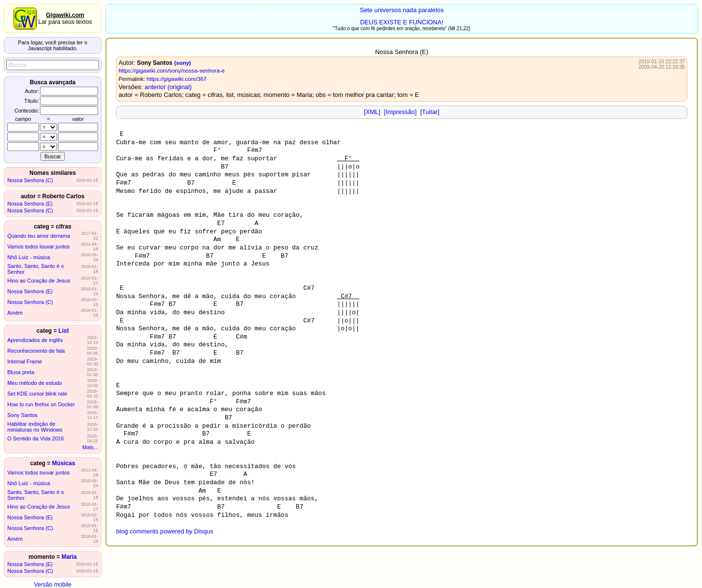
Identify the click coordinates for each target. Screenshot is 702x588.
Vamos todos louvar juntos (39, 247)
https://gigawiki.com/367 (177, 79)
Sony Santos (22, 415)
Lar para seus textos (65, 19)
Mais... (90, 447)
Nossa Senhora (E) (30, 204)
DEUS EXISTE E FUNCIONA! (402, 22)
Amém (15, 313)
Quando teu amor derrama (39, 236)
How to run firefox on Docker (41, 404)
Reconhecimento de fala (36, 351)
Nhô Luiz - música (29, 257)
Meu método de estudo (35, 383)
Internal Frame (25, 361)
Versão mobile (52, 585)
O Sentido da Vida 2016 (36, 438)
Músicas (64, 463)
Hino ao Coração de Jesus (39, 281)
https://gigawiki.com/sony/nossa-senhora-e (172, 71)
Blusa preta (21, 372)
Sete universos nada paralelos (402, 10)
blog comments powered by (165, 531)
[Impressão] (400, 112)
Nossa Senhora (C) (30, 180)
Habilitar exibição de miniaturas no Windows (35, 427)
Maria (69, 557)
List (64, 331)
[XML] (372, 112)
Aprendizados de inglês (35, 340)
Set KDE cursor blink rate (37, 394)
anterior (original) (168, 87)
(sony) (183, 63)
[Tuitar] (430, 112)
